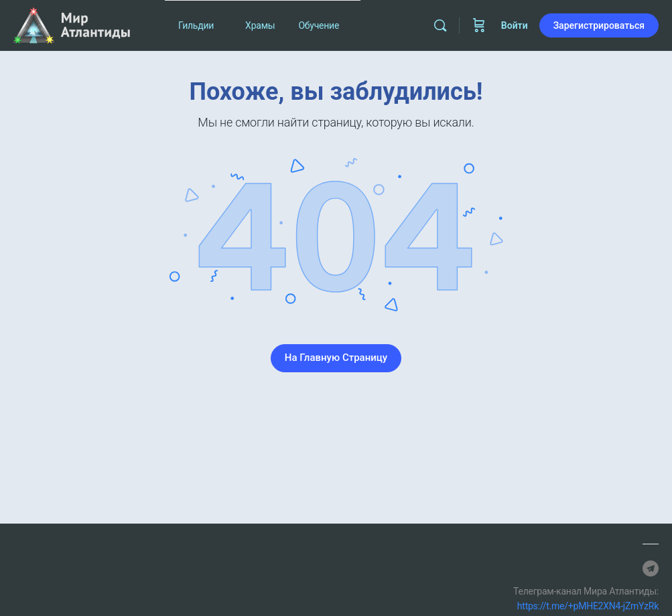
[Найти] (440, 25)
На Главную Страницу (336, 358)
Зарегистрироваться (599, 25)
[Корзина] (479, 25)
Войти (515, 25)
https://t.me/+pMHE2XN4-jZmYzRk (588, 606)
